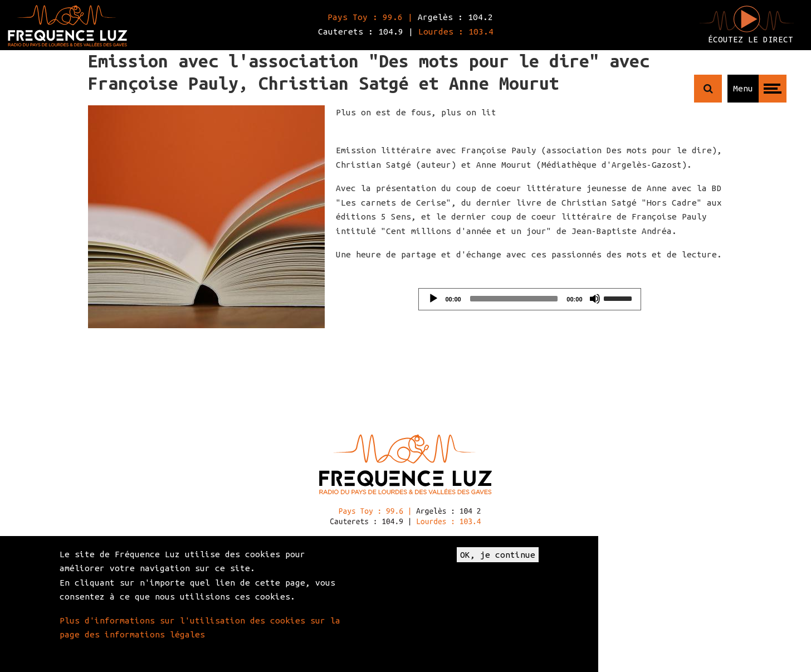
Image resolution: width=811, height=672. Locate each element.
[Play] (433, 299)
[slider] (514, 299)
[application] (530, 299)
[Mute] (595, 299)
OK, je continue (498, 555)
